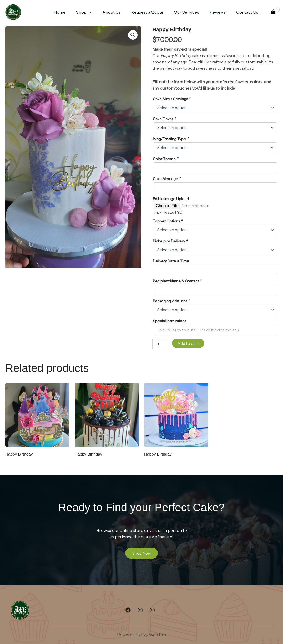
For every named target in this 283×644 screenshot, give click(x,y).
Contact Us (248, 12)
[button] (101, 12)
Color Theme (165, 159)
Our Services (192, 12)
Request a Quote (155, 12)
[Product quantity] (160, 344)
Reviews (221, 12)
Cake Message (167, 179)
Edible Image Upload (171, 199)
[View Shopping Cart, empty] (273, 12)
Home (73, 12)
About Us (121, 12)
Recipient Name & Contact (177, 281)
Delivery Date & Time (171, 261)
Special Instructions (169, 321)
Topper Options (168, 221)
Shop (95, 12)
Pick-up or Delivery (170, 241)
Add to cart (188, 343)
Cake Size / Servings (171, 99)
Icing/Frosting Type (171, 139)
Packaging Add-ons (171, 301)
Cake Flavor (164, 119)
